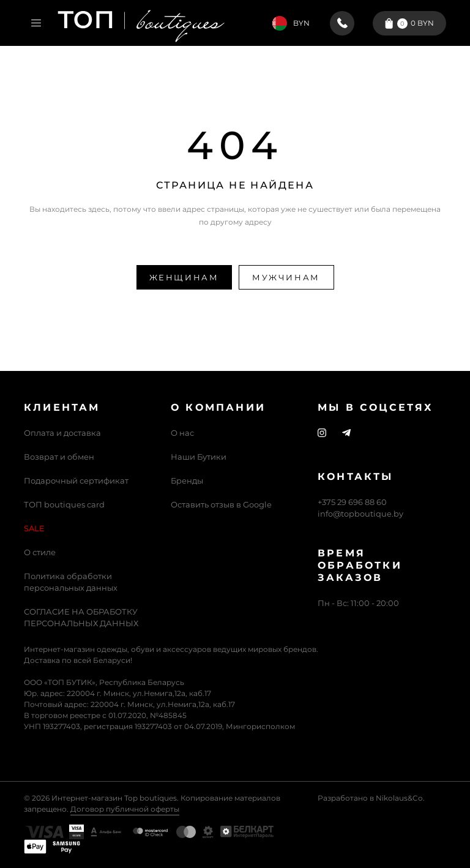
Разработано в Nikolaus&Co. (371, 798)
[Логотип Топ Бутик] (141, 23)
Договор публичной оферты (125, 809)
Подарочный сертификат (76, 481)
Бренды (187, 481)
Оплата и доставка (62, 433)
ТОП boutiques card (64, 504)
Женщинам (184, 277)
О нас (182, 433)
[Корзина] (409, 23)
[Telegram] (346, 433)
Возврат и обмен (59, 457)
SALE (34, 528)
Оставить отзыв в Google (221, 504)
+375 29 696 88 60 (352, 502)
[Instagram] (322, 433)
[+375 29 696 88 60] (342, 23)
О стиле (40, 552)
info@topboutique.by (360, 514)
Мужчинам (286, 277)
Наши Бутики (199, 457)
